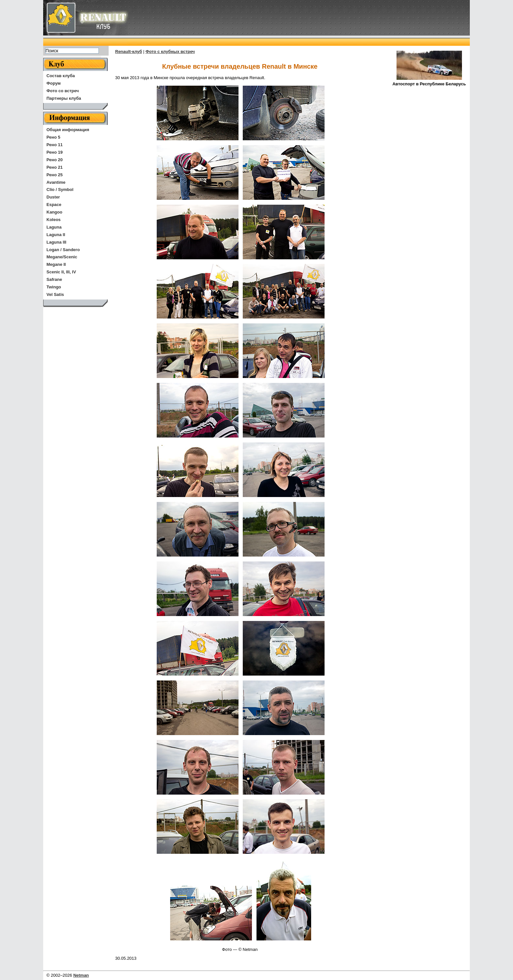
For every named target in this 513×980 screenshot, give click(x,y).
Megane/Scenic (62, 257)
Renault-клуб (129, 52)
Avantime (56, 182)
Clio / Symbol (60, 189)
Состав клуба (61, 76)
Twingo (54, 287)
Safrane (54, 279)
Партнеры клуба (64, 98)
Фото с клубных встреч (170, 52)
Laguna (54, 227)
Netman (81, 975)
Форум (53, 83)
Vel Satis (55, 294)
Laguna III (56, 242)
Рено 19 (54, 152)
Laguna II (56, 235)
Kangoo (54, 212)
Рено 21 (54, 167)
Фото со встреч (63, 91)
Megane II (56, 264)
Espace (54, 205)
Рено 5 (53, 137)
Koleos (53, 220)
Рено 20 (54, 160)
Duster (53, 197)
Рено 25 (54, 175)
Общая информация (68, 130)
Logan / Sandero (63, 250)
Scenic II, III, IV (61, 272)
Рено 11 (54, 145)
